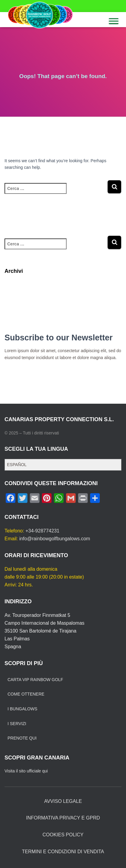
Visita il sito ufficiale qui (26, 771)
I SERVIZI (17, 724)
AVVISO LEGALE (63, 801)
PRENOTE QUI (22, 738)
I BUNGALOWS (22, 709)
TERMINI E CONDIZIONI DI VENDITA (63, 852)
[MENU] (114, 21)
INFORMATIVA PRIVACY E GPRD (63, 818)
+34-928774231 (42, 531)
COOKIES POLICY (63, 835)
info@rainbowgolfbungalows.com (55, 539)
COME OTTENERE (26, 694)
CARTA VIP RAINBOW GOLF (35, 680)
